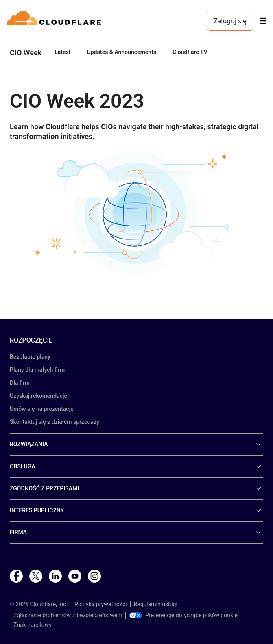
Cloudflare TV (190, 52)
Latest (62, 52)
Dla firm (20, 383)
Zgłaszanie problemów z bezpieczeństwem (68, 615)
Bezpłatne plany (30, 357)
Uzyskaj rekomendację (38, 396)
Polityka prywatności (101, 604)
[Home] (55, 21)
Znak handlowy (33, 625)
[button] (136, 212)
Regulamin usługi (156, 604)
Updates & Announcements (121, 52)
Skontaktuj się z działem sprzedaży (55, 422)
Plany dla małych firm (37, 370)
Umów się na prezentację (42, 409)
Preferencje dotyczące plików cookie (183, 615)
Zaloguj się (230, 21)
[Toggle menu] (263, 21)
